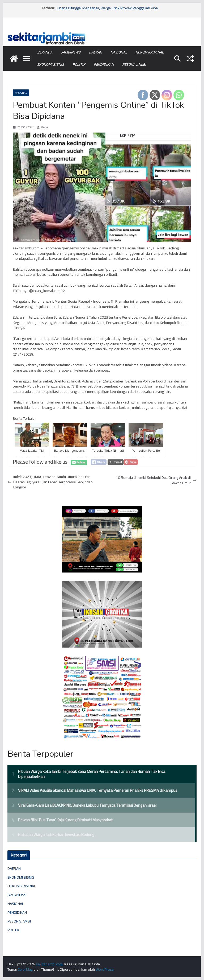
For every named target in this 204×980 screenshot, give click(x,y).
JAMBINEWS (71, 52)
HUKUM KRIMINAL (150, 52)
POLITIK (79, 65)
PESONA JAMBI (134, 65)
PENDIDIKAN (104, 65)
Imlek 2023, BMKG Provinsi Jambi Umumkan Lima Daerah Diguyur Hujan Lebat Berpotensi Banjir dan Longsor (50, 482)
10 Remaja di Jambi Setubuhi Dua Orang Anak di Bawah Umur (156, 480)
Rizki (44, 127)
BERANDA (45, 52)
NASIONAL (119, 52)
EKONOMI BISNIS (51, 65)
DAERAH (95, 52)
